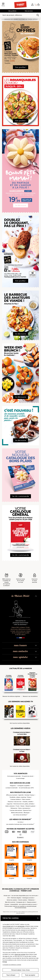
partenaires (21, 926)
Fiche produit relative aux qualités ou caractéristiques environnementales (20, 907)
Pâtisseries (14, 808)
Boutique (27, 813)
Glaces (22, 806)
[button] (32, 5)
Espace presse (32, 902)
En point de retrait (28, 776)
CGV (9, 898)
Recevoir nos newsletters (30, 696)
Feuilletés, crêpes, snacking (18, 797)
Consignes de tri (21, 902)
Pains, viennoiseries (24, 808)
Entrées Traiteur (30, 795)
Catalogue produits (28, 898)
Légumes (10, 804)
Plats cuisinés (26, 799)
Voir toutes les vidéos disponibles (20, 766)
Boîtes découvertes (17, 813)
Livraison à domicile (11, 788)
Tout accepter (30, 975)
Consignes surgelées (23, 786)
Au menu (20, 822)
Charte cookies (23, 900)
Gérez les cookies (12, 900)
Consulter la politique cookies (12, 965)
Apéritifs (21, 795)
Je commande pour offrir (26, 788)
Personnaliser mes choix (20, 970)
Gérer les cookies (20, 954)
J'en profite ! (20, 67)
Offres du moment (12, 795)
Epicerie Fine (27, 810)
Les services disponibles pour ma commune (24, 896)
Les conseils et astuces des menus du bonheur (20, 824)
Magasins (13, 786)
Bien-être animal (10, 902)
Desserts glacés (30, 806)
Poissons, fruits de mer (15, 802)
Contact (7, 904)
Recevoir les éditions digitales (11, 696)
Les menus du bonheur (20, 815)
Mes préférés (12, 11)
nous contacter (20, 651)
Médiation (31, 900)
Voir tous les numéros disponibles (20, 723)
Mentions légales (16, 898)
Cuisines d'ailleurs (16, 799)
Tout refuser (11, 975)
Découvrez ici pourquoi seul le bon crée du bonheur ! (20, 623)
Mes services (29, 11)
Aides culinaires (10, 806)
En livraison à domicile (14, 776)
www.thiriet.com (8, 926)
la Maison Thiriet (20, 596)
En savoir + (20, 837)
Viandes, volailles (28, 802)
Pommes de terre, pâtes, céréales (24, 804)
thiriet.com (7, 896)
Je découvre (21, 205)
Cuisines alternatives (16, 810)
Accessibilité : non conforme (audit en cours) (24, 904)
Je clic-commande (21, 496)
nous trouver (20, 645)
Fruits (18, 806)
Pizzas (29, 797)
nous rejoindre (20, 657)
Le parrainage (20, 778)
